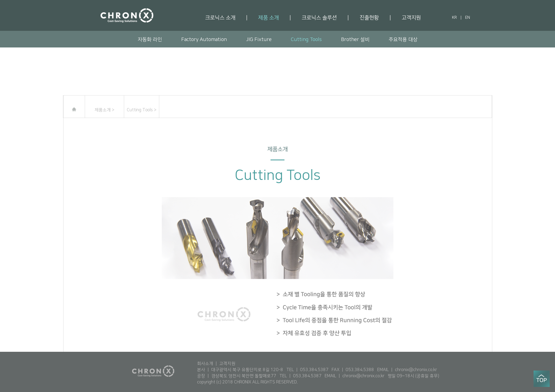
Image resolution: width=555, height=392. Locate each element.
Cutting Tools (306, 40)
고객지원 (411, 18)
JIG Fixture (259, 40)
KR (454, 18)
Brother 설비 (355, 40)
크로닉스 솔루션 (319, 18)
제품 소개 (269, 18)
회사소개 (205, 364)
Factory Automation (204, 40)
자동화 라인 (150, 40)
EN (468, 18)
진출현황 (369, 18)
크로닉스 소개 (220, 18)
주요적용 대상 (403, 40)
